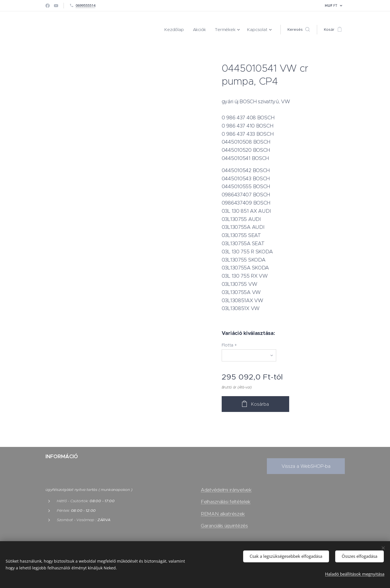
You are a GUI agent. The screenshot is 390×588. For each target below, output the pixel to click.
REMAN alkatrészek (223, 514)
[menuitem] (181, 30)
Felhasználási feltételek (226, 502)
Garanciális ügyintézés (224, 526)
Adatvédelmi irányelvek (226, 490)
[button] (299, 30)
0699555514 (86, 5)
